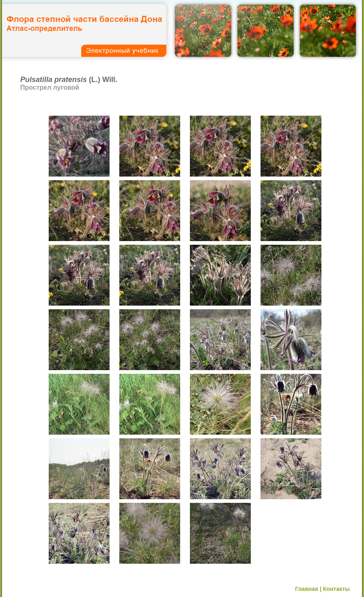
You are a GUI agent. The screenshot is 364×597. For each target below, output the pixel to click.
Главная (307, 589)
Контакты (336, 589)
